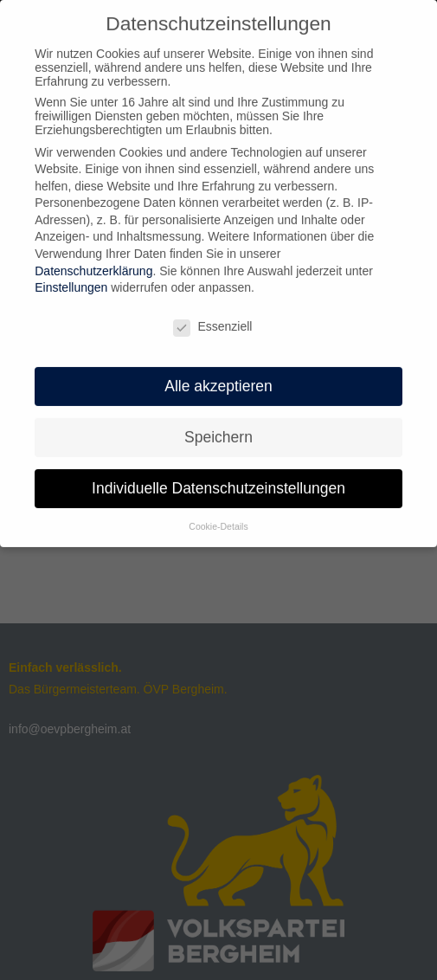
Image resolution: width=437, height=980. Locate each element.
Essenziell (212, 319)
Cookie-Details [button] (218, 519)
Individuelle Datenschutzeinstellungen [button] (218, 480)
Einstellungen (71, 280)
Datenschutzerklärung (93, 263)
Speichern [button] (218, 429)
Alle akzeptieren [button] (218, 378)
